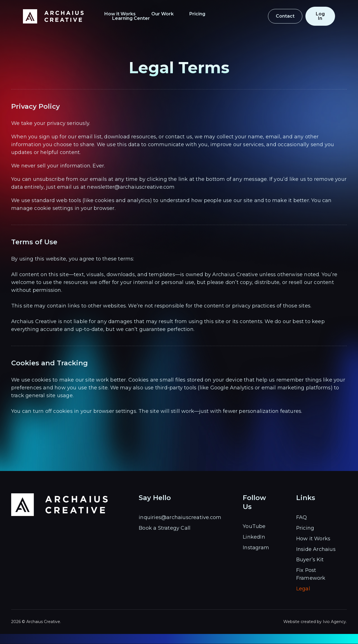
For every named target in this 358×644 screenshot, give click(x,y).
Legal (303, 589)
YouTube (254, 526)
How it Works (129, 14)
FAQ (302, 517)
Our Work (172, 14)
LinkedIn (254, 537)
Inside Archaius (316, 549)
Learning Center (249, 14)
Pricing (207, 14)
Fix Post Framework (311, 574)
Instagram (256, 548)
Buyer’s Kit (310, 560)
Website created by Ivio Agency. (315, 622)
